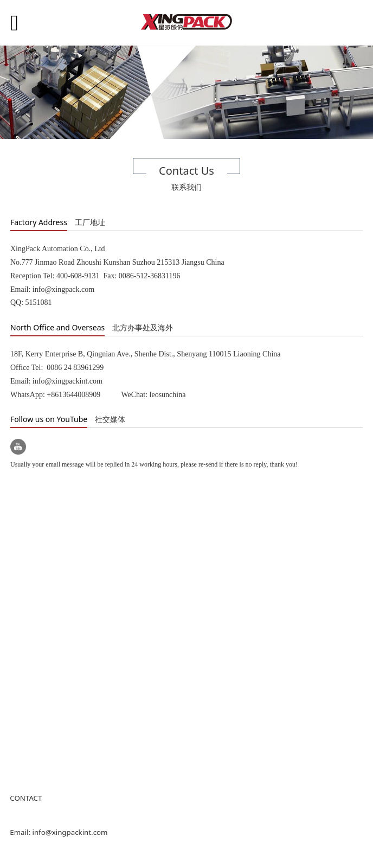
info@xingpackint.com (70, 832)
